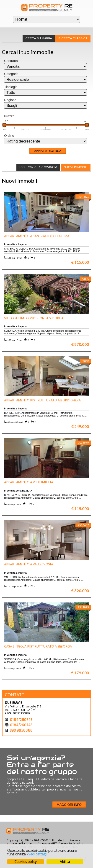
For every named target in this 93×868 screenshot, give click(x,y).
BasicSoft (41, 840)
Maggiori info (69, 805)
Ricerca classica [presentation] (73, 38)
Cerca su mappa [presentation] (39, 38)
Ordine (9, 136)
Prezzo (9, 116)
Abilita (65, 862)
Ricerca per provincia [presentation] (38, 167)
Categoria (11, 74)
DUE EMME (13, 703)
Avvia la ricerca (48, 151)
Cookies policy (26, 862)
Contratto (11, 61)
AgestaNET (49, 844)
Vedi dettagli (38, 854)
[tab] (73, 38)
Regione (10, 100)
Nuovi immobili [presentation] (76, 167)
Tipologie (11, 87)
